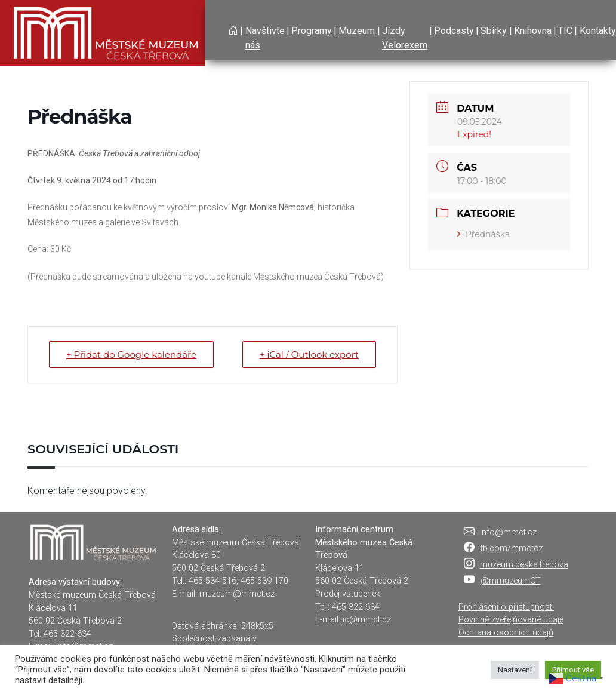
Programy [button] (312, 31)
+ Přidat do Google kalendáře (131, 354)
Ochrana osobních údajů (506, 633)
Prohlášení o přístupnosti (506, 607)
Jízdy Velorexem (405, 38)
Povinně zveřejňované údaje (511, 620)
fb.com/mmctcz (511, 549)
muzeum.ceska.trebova (524, 565)
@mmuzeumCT (511, 581)
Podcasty (454, 31)
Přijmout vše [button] (573, 670)
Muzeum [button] (357, 31)
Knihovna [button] (533, 31)
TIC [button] (565, 31)
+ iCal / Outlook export (309, 354)
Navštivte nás (265, 38)
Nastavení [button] (515, 670)
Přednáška (483, 234)
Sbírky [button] (494, 31)
